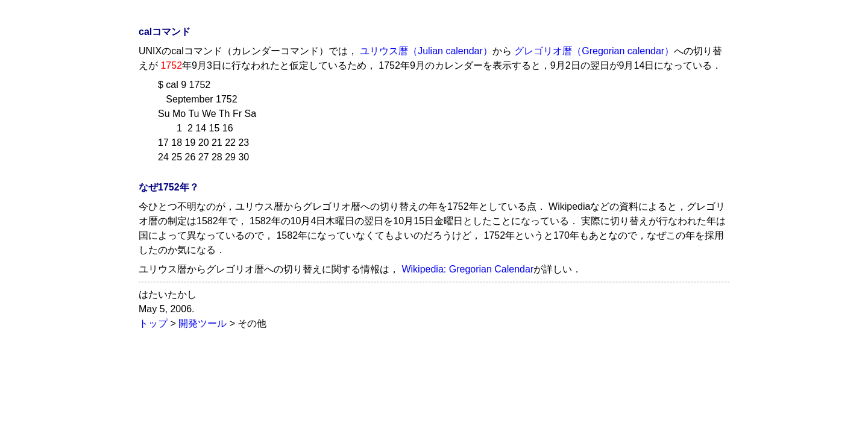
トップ (153, 323)
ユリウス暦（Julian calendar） (426, 51)
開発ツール (203, 323)
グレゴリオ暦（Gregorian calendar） (594, 51)
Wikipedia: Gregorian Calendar (467, 269)
